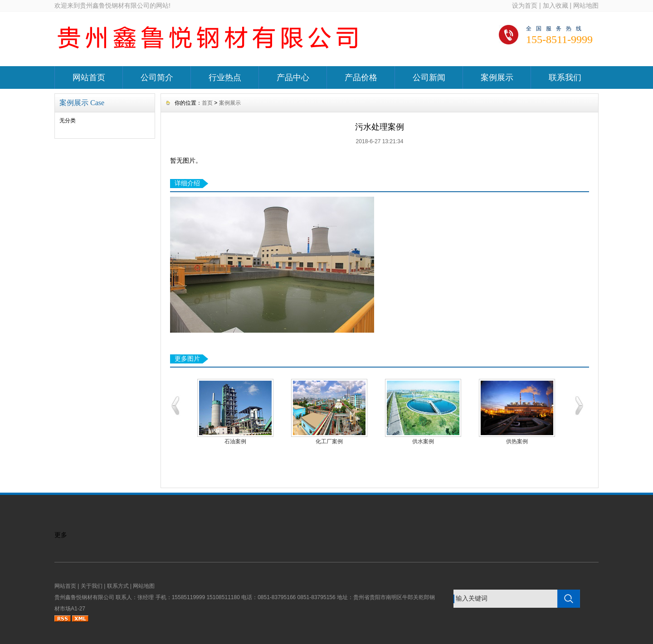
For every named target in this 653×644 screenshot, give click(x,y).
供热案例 (517, 441)
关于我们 (92, 586)
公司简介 (157, 77)
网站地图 (586, 5)
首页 (207, 103)
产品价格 (361, 77)
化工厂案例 (329, 441)
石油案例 (235, 441)
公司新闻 (429, 77)
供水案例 (423, 441)
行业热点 (225, 77)
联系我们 (565, 77)
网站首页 (89, 77)
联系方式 (118, 586)
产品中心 (293, 77)
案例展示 (497, 77)
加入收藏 (556, 5)
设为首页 (525, 5)
